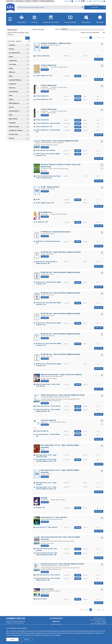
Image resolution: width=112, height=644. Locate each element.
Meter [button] (19, 76)
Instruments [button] (19, 61)
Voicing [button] (19, 49)
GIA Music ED (19, 1)
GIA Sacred (10, 1)
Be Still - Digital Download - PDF (45, 203)
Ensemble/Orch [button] (19, 111)
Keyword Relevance (86, 29)
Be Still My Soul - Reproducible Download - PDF (48, 242)
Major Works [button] (19, 119)
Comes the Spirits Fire (48, 420)
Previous (86, 38)
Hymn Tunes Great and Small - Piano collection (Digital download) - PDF (47, 554)
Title (64, 29)
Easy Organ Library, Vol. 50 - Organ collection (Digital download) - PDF (46, 460)
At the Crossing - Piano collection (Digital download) (59, 141)
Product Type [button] (19, 134)
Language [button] (19, 123)
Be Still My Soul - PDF (42, 222)
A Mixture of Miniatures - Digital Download (56, 43)
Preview (78, 76)
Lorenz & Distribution (47, 1)
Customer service (56, 618)
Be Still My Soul (46, 212)
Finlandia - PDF (40, 507)
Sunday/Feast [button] (19, 92)
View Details (45, 48)
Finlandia (44, 498)
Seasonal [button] (19, 88)
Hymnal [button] (19, 138)
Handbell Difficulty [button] (19, 80)
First (82, 38)
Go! (27, 38)
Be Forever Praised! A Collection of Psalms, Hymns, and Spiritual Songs (48, 177)
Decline (26, 639)
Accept (12, 639)
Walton (28, 1)
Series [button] (19, 68)
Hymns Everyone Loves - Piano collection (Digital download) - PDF (48, 579)
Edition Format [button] (19, 127)
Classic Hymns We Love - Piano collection (48, 406)
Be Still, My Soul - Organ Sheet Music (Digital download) (61, 252)
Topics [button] (19, 99)
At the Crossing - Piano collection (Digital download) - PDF (48, 154)
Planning (34, 19)
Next (99, 38)
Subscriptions (86, 19)
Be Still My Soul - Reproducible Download (56, 232)
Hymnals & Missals (70, 19)
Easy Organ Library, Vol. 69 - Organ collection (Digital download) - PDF (46, 488)
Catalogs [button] (19, 45)
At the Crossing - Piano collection (46, 150)
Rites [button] (19, 95)
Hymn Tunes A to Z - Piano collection (54, 517)
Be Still (38, 199)
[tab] (19, 45)
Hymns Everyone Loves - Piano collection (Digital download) (62, 564)
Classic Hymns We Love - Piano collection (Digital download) (63, 395)
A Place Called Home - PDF (44, 76)
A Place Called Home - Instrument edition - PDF (48, 131)
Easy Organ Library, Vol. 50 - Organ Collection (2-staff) (46, 456)
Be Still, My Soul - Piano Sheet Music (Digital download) (60, 272)
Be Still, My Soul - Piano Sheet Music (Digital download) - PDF (48, 283)
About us (56, 621)
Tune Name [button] (19, 64)
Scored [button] (19, 107)
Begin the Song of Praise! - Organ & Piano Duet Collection (61, 374)
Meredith (35, 1)
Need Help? (100, 19)
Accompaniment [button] (19, 53)
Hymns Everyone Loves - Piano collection (48, 575)
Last (103, 38)
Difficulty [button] (19, 72)
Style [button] (19, 115)
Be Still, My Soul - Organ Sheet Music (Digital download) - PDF (47, 262)
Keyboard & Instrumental (51, 19)
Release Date (99, 29)
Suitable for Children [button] (19, 130)
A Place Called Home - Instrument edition (48, 123)
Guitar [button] (19, 57)
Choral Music (22, 19)
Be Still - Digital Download (50, 187)
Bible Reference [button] (19, 103)
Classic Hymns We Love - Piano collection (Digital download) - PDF (48, 410)
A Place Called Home (49, 65)
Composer (73, 29)
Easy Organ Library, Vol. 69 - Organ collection (46, 484)
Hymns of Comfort (47, 589)
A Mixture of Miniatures (43, 56)
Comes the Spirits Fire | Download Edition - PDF (48, 435)
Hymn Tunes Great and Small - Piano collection (47, 549)
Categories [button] (19, 84)
